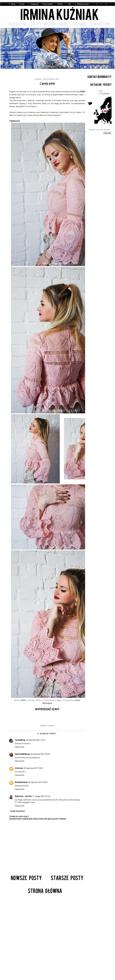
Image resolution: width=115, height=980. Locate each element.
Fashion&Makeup (22, 754)
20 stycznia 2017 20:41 (38, 782)
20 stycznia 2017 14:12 (36, 740)
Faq (69, 4)
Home (13, 4)
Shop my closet (83, 4)
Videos (60, 4)
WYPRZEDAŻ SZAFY (47, 709)
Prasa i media (47, 4)
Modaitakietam (21, 782)
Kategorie (35, 4)
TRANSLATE (14, 121)
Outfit (52, 726)
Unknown (19, 768)
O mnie (22, 4)
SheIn (83, 92)
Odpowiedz (20, 747)
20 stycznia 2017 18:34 (40, 754)
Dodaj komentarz (18, 811)
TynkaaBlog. (20, 740)
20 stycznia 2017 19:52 (33, 768)
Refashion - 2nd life (23, 796)
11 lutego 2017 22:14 (41, 796)
